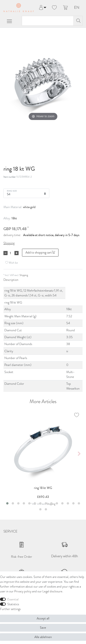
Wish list (12, 263)
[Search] (78, 21)
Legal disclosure (52, 591)
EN (77, 8)
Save (43, 628)
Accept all (43, 618)
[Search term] (48, 21)
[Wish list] (54, 8)
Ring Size (12, 191)
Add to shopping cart (40, 252)
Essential (13, 599)
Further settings (10, 609)
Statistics (13, 604)
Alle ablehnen (43, 637)
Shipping (9, 243)
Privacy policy (23, 591)
